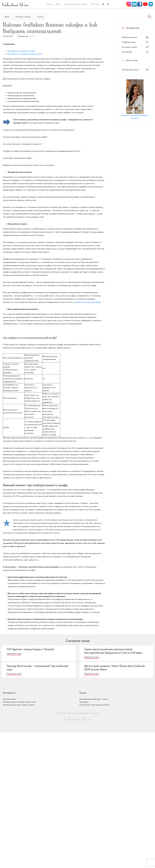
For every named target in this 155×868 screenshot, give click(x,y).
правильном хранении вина (87, 302)
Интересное (9, 693)
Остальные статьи (136, 70)
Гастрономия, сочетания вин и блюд (94, 705)
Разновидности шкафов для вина (21, 51)
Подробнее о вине (14, 654)
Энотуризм (136, 52)
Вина (7, 17)
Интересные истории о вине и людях (19, 705)
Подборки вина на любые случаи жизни (19, 702)
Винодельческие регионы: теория (94, 699)
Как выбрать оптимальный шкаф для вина (25, 54)
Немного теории (23, 17)
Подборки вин (136, 42)
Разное (83, 693)
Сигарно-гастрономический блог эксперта (135, 117)
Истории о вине (136, 47)
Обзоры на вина (136, 37)
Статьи (49, 4)
